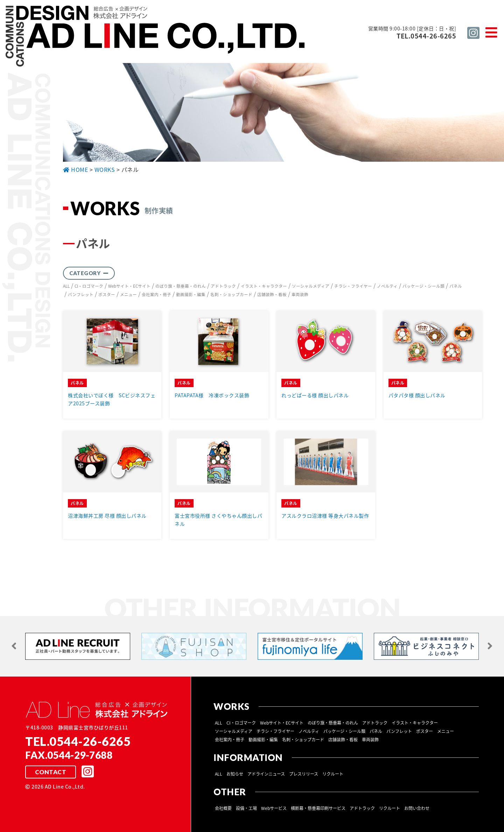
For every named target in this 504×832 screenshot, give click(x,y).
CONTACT (50, 771)
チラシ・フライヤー (356, 286)
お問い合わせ (417, 807)
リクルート (333, 773)
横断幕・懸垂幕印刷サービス (318, 807)
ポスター (107, 294)
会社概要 (223, 807)
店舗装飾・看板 (272, 294)
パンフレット (81, 294)
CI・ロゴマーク (90, 286)
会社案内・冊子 (156, 294)
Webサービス (274, 807)
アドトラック (226, 286)
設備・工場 (246, 807)
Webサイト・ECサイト (131, 286)
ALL (67, 286)
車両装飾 (300, 294)
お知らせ (235, 773)
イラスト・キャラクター (266, 286)
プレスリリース (304, 773)
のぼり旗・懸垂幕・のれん (183, 286)
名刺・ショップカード (231, 294)
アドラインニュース (266, 773)
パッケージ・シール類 (426, 286)
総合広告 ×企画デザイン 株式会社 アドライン (156, 37)
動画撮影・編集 (191, 294)
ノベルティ (390, 286)
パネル (458, 286)
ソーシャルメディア (313, 286)
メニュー (128, 294)
